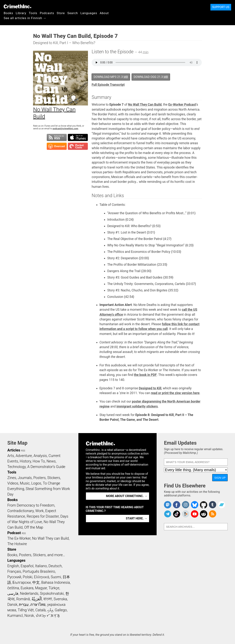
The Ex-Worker (19, 538)
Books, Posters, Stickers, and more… (36, 555)
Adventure (24, 456)
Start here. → (137, 518)
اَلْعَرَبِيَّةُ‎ (37, 599)
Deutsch (55, 566)
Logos (36, 483)
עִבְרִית (24, 604)
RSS (23, 451)
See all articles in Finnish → (25, 18)
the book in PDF (145, 375)
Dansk (12, 604)
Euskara (27, 588)
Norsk (29, 616)
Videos (13, 483)
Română (23, 599)
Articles (14, 450)
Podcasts (47, 13)
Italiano (41, 566)
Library (21, 13)
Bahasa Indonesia (56, 582)
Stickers (54, 478)
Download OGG (151, 77)
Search (73, 13)
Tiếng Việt (26, 610)
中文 (36, 582)
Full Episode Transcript (108, 85)
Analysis (40, 456)
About (104, 13)
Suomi (56, 577)
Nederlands (29, 593)
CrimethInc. (17, 6)
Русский (14, 577)
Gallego (61, 610)
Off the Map (34, 527)
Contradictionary (21, 511)
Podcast (14, 533)
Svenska (60, 599)
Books (8, 13)
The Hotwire (17, 544)
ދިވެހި (50, 610)
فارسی (13, 593)
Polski (28, 577)
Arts (11, 456)
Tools (33, 13)
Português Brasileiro (39, 571)
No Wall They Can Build (145, 105)
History (25, 461)
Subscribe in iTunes (78, 137)
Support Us (221, 7)
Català (41, 610)
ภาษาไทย (38, 604)
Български (22, 582)
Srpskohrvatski (52, 593)
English (13, 566)
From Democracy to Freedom (31, 505)
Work (40, 511)
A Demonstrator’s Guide (46, 467)
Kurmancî (15, 616)
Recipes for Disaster (43, 516)
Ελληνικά (41, 577)
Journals (25, 478)
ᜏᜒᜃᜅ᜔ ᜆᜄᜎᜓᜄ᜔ (48, 616)
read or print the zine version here (175, 393)
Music (25, 483)
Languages (89, 13)
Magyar (41, 588)
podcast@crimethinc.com (65, 129)
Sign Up (220, 478)
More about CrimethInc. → (127, 496)
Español (27, 566)
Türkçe (54, 588)
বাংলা (48, 599)
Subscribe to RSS (57, 137)
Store (61, 13)
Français (14, 571)
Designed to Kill (150, 388)
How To (39, 461)
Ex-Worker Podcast (182, 105)
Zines (12, 478)
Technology (17, 467)
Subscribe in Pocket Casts (78, 146)
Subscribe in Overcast (57, 146)
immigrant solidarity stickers (137, 406)
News (51, 461)
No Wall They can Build (50, 538)
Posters (40, 478)
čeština (13, 588)
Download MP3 (111, 77)
